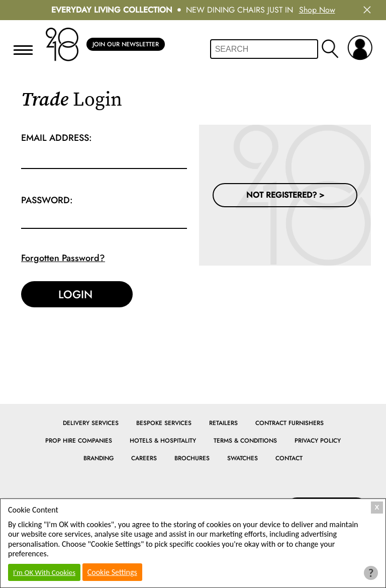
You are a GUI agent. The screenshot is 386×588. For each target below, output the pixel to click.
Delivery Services (91, 423)
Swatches (243, 458)
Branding (99, 458)
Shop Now (317, 10)
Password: (47, 200)
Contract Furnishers (289, 423)
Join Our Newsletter (126, 44)
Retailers (223, 423)
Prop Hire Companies (79, 441)
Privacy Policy (318, 441)
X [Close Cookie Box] (377, 507)
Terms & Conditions (245, 441)
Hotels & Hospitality (163, 441)
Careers (144, 458)
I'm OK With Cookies (44, 572)
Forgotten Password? (63, 258)
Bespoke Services (164, 423)
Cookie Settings (112, 572)
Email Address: (57, 138)
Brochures (192, 458)
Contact (289, 458)
